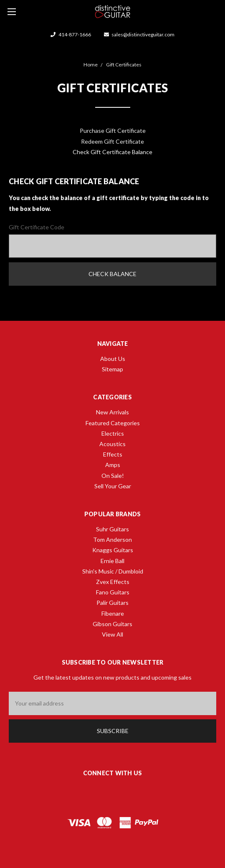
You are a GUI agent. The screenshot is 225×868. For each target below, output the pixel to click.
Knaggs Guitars (113, 550)
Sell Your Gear (113, 486)
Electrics (113, 433)
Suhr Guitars (112, 529)
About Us (113, 359)
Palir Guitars (112, 603)
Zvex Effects (113, 582)
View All (112, 634)
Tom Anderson (112, 539)
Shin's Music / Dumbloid (113, 571)
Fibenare (113, 613)
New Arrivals (112, 412)
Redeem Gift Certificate (112, 141)
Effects (113, 454)
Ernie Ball (112, 561)
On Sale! (113, 476)
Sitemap (112, 369)
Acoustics (112, 444)
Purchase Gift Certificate (113, 131)
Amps (113, 465)
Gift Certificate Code (37, 227)
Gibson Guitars (112, 624)
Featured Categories (113, 423)
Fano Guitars (113, 592)
